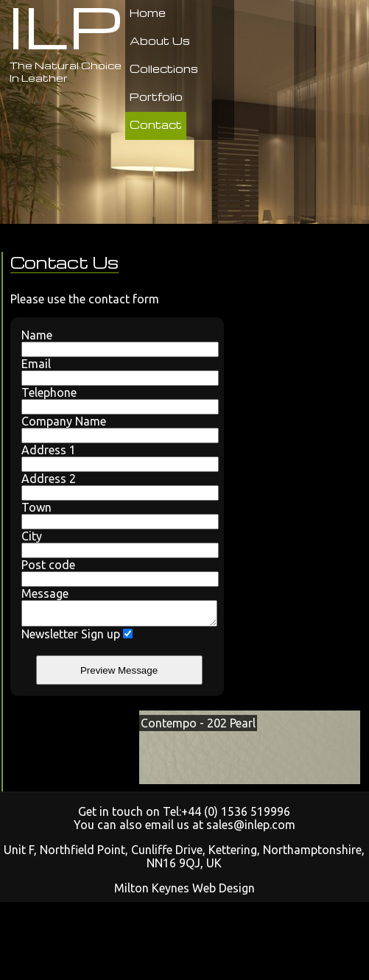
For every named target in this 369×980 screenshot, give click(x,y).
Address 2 (117, 486)
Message (117, 609)
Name (117, 343)
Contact (156, 124)
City (117, 544)
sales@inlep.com (251, 829)
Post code (117, 572)
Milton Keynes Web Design (184, 892)
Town (117, 515)
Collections (164, 68)
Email (117, 371)
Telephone (117, 400)
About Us (160, 40)
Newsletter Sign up (77, 638)
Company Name (117, 429)
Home (148, 13)
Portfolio (156, 96)
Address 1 (117, 458)
